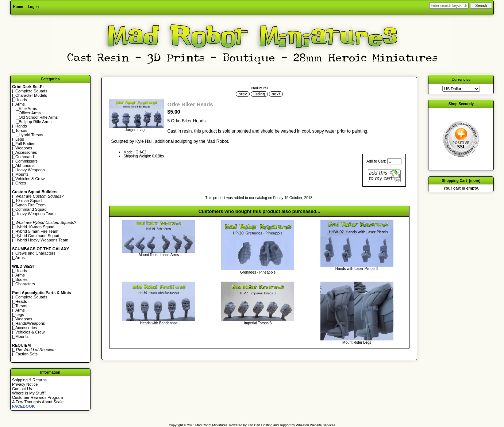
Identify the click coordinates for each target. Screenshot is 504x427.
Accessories (26, 152)
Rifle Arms (28, 108)
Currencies (461, 79)
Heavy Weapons (30, 170)
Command (25, 157)
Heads (21, 100)
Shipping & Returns (29, 380)
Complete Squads (31, 91)
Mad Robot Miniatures (211, 425)
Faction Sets (26, 354)
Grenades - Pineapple (258, 272)
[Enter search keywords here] (449, 6)
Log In (33, 7)
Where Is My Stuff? (29, 393)
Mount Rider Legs (357, 342)
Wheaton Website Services (316, 425)
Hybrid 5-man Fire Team (37, 231)
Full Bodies (25, 144)
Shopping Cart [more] (461, 181)
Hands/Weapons (30, 323)
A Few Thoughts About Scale (38, 402)
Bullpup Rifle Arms (35, 122)
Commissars (26, 161)
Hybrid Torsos (31, 135)
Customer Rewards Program (37, 397)
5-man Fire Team (30, 205)
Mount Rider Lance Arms (159, 255)
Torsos (21, 130)
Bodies (22, 279)
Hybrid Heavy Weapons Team (42, 240)
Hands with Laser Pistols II (357, 269)
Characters (25, 284)
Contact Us (22, 389)
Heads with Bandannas (159, 323)
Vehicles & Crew (30, 179)
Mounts (22, 174)
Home (18, 7)
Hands (21, 126)
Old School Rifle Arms (38, 117)
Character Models (31, 95)
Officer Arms (30, 113)
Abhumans (25, 165)
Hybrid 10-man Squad (35, 227)
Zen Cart (254, 425)
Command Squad (31, 209)
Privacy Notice (25, 384)
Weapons (24, 148)
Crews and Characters (35, 253)
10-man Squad (28, 201)
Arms (20, 258)
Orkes (21, 183)
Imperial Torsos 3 (258, 323)
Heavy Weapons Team (35, 214)
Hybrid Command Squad (37, 236)
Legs (20, 139)
